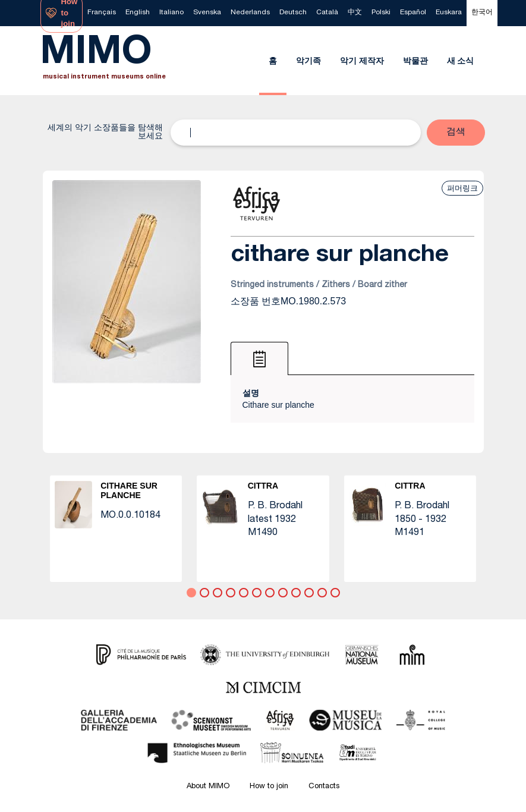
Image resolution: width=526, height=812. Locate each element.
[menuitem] (102, 13)
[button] (456, 133)
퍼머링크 (462, 188)
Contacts (324, 787)
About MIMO (208, 787)
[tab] (259, 358)
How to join (269, 787)
